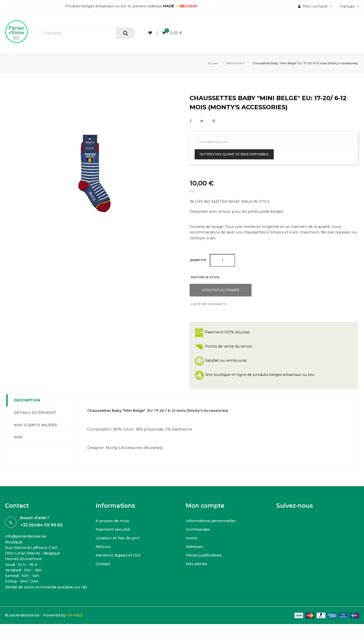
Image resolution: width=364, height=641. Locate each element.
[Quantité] (222, 262)
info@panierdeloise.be (27, 540)
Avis (18, 439)
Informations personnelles (212, 525)
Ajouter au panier (221, 292)
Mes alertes (197, 568)
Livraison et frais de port (119, 542)
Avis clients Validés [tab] (36, 427)
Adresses (195, 551)
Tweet (202, 121)
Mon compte (205, 509)
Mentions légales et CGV (120, 559)
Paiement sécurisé (114, 533)
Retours (104, 551)
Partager (191, 121)
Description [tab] (27, 402)
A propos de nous (113, 525)
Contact (103, 568)
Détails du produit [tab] (35, 415)
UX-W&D (80, 627)
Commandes (199, 533)
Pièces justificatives (204, 559)
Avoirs (192, 542)
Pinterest (214, 121)
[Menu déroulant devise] (348, 6)
